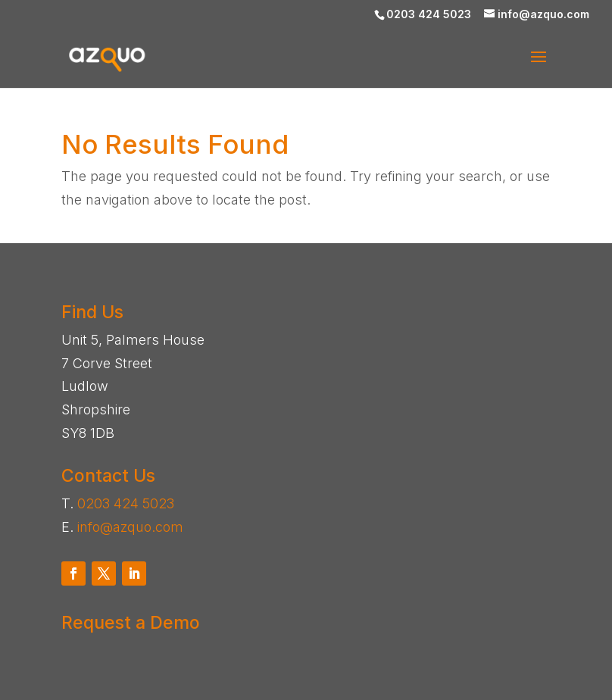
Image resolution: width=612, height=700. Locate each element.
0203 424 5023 (126, 503)
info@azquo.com (130, 527)
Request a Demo (131, 623)
